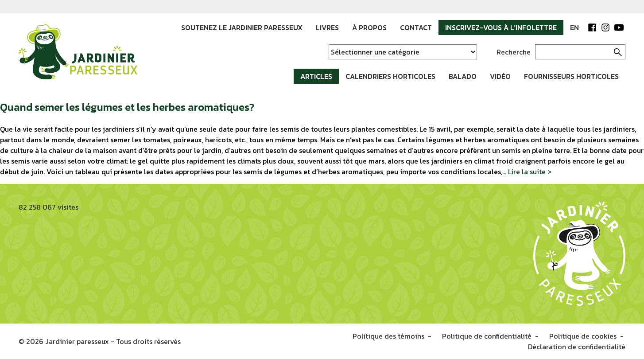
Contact (416, 27)
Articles (316, 76)
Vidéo (500, 76)
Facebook (592, 27)
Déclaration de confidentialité (577, 347)
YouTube (619, 27)
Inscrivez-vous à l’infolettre (501, 27)
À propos (369, 27)
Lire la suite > (530, 172)
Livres (327, 27)
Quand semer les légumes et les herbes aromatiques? (127, 107)
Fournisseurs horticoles (571, 76)
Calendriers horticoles (390, 76)
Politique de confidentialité (487, 336)
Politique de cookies (583, 336)
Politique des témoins (388, 336)
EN (574, 27)
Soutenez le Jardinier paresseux (242, 27)
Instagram (605, 27)
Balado (463, 76)
